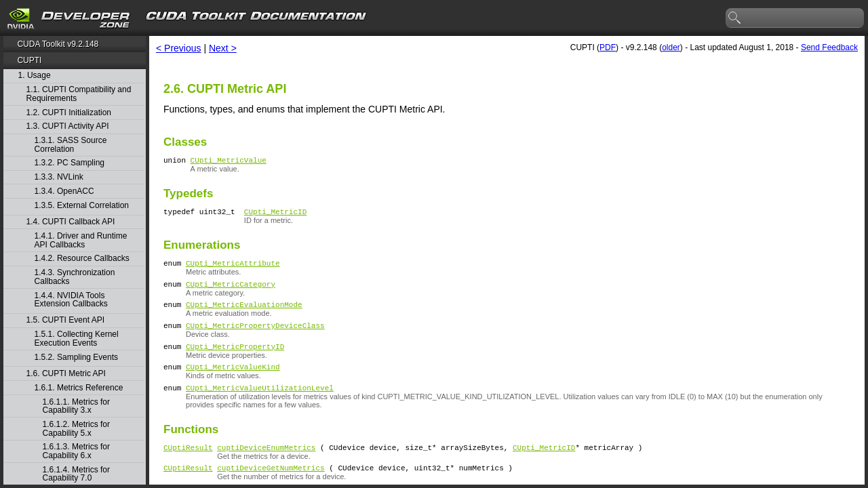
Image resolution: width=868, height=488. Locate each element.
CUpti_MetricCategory (231, 292)
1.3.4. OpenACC (64, 191)
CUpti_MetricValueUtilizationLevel (260, 406)
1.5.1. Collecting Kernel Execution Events (77, 339)
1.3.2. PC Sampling (70, 163)
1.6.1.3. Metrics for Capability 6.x (76, 451)
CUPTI (29, 60)
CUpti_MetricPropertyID (235, 360)
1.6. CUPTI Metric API (66, 374)
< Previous (179, 48)
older (671, 47)
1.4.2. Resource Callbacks (82, 259)
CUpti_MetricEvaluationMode (244, 314)
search (735, 18)
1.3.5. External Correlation (82, 206)
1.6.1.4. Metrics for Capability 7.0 (76, 474)
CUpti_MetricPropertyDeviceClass (255, 337)
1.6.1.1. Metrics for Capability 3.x (76, 406)
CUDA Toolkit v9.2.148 (58, 44)
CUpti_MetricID (275, 215)
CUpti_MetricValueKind (233, 383)
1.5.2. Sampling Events (76, 358)
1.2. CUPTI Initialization (69, 113)
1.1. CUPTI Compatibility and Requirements (79, 94)
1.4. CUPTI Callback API (71, 222)
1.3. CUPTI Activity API (68, 126)
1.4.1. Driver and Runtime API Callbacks (81, 240)
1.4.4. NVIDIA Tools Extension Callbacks (71, 300)
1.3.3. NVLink (59, 177)
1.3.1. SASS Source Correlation (71, 145)
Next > (223, 48)
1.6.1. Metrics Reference (79, 388)
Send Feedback (829, 47)
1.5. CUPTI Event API (65, 320)
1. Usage (35, 76)
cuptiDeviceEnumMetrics (266, 467)
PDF (608, 47)
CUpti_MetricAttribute (233, 269)
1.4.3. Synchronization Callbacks (75, 277)
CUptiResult (188, 467)
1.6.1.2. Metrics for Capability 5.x (76, 429)
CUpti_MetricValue (229, 162)
